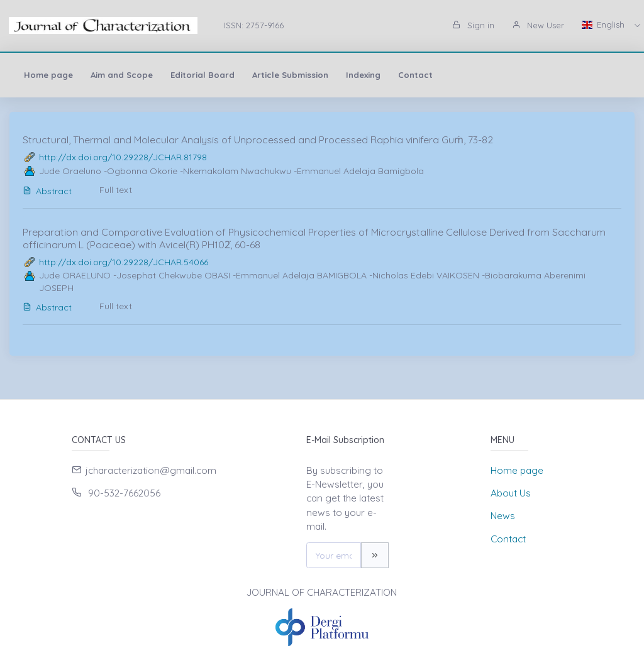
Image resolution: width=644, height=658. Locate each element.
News (503, 516)
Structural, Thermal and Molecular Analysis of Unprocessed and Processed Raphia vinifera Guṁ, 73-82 (258, 140)
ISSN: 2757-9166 (254, 25)
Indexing (363, 75)
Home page (48, 75)
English (604, 25)
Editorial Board (203, 75)
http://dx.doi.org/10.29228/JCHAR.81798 (123, 157)
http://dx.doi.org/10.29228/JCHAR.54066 (124, 262)
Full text (116, 190)
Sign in (473, 25)
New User (538, 25)
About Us (511, 493)
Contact (415, 75)
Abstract (47, 191)
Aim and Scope (122, 75)
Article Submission (290, 75)
